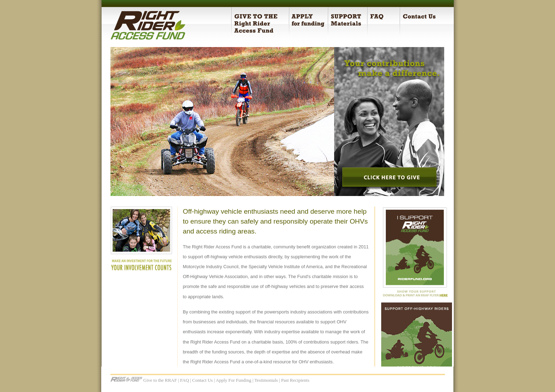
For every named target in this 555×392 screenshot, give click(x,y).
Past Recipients (295, 380)
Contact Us (202, 380)
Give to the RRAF (160, 380)
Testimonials (266, 380)
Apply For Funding (234, 380)
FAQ (185, 380)
